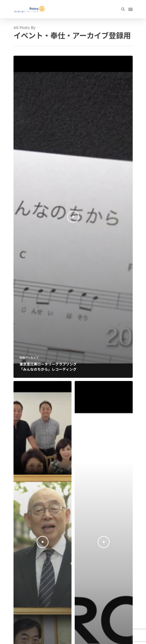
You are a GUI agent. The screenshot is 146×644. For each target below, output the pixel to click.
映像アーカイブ (29, 358)
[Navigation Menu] (131, 9)
